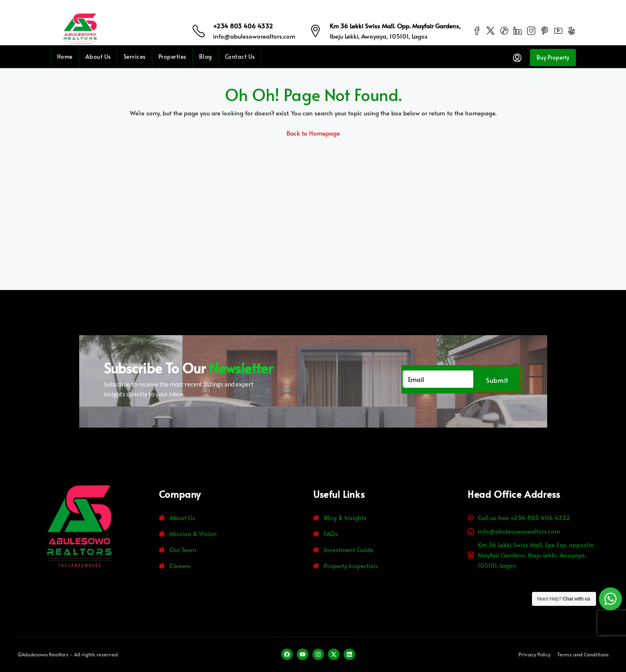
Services (135, 56)
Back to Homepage (313, 133)
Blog (206, 56)
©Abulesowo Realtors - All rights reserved (68, 654)
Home (65, 56)
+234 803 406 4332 (243, 26)
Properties (172, 56)
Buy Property (553, 57)
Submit (497, 380)
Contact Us (240, 56)
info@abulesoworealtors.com (254, 36)
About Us (98, 56)
